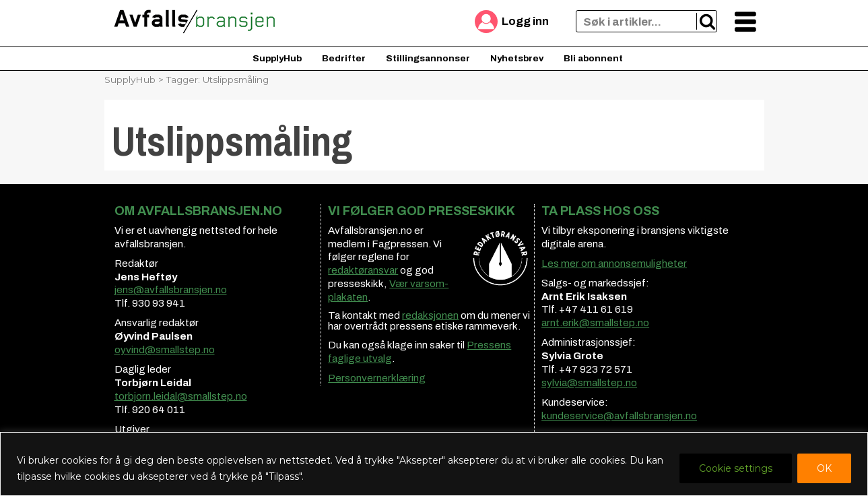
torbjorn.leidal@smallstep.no (181, 396)
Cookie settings (736, 468)
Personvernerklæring (377, 378)
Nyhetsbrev (517, 58)
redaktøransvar (363, 270)
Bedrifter (344, 58)
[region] (434, 464)
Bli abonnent (593, 58)
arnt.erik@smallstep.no (595, 323)
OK (824, 468)
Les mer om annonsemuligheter (614, 263)
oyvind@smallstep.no (165, 350)
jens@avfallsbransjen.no (171, 290)
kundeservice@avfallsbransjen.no (619, 416)
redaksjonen (430, 315)
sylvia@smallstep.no (589, 383)
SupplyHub (277, 58)
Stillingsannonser (428, 58)
